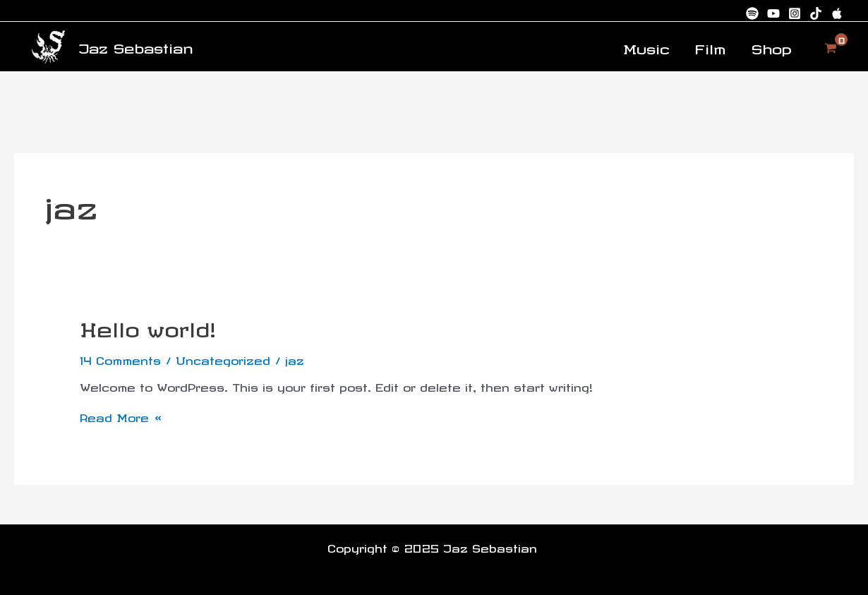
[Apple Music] (837, 13)
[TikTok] (816, 13)
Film (711, 47)
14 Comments (120, 359)
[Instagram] (795, 13)
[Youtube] (773, 13)
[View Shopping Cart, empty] (831, 46)
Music (646, 47)
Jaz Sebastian (136, 46)
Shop (772, 47)
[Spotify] (752, 13)
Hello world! (148, 326)
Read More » (121, 414)
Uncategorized (223, 359)
